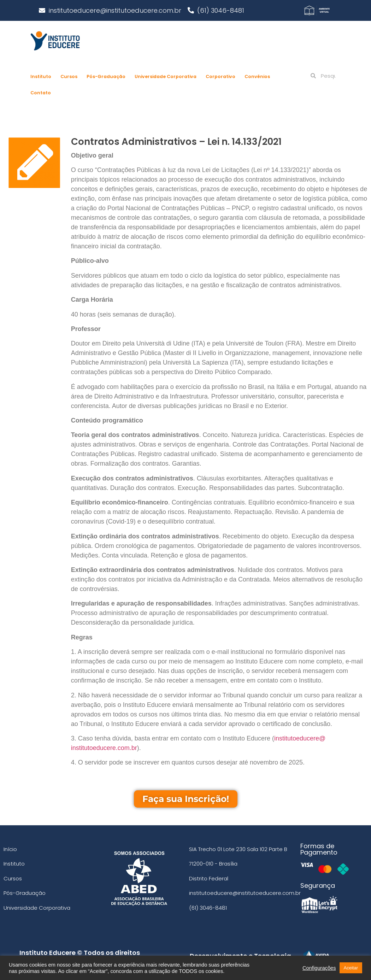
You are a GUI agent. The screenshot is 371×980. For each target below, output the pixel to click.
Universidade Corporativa (166, 76)
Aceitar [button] (351, 968)
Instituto (41, 76)
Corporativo (220, 76)
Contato (41, 93)
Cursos (69, 76)
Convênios (257, 76)
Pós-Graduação (106, 76)
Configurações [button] (319, 968)
